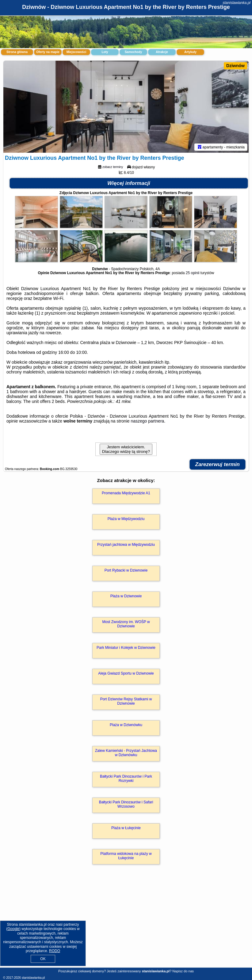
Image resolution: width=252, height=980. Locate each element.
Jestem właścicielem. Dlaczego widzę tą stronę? (126, 449)
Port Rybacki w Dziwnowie (126, 570)
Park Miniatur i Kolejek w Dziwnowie (126, 648)
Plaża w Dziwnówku (126, 725)
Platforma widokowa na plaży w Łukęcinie (126, 856)
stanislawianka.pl (237, 3)
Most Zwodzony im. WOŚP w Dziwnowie (126, 624)
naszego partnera (147, 421)
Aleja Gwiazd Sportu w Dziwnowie (126, 673)
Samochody (134, 52)
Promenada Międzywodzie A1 (126, 493)
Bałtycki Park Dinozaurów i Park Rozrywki (126, 779)
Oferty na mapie (48, 52)
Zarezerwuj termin (218, 464)
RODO (55, 951)
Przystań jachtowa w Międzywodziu (126, 545)
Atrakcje (162, 52)
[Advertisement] (126, 923)
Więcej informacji (129, 183)
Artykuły (190, 52)
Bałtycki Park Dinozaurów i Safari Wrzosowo (126, 804)
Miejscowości (76, 52)
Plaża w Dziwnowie (126, 596)
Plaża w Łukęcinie (126, 828)
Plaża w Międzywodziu (126, 519)
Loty (105, 52)
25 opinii (193, 273)
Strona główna (17, 52)
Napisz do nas (183, 971)
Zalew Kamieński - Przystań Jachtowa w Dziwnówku (126, 753)
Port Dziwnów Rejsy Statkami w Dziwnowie (126, 701)
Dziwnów (235, 66)
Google (13, 929)
